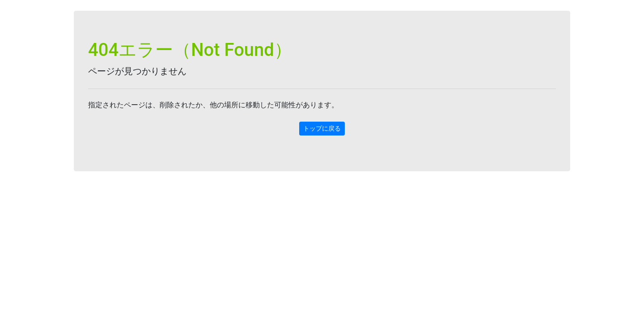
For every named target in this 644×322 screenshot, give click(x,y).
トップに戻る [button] (322, 128)
